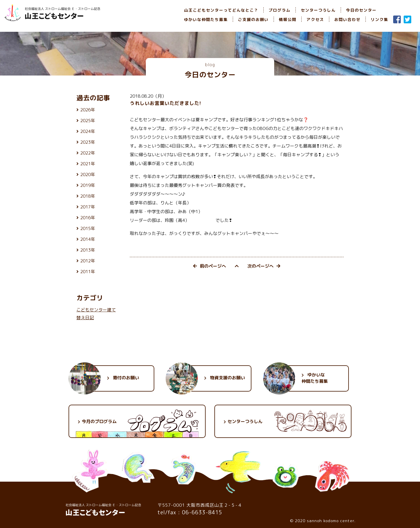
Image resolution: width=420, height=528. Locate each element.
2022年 (88, 153)
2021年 (88, 164)
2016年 (88, 218)
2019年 (88, 185)
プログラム (280, 10)
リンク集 (379, 19)
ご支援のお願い (253, 19)
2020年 (88, 174)
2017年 (88, 207)
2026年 (88, 110)
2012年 (88, 261)
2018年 (88, 196)
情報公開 (288, 19)
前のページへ (210, 266)
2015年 (88, 228)
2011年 (88, 272)
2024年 (88, 131)
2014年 (88, 239)
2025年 (88, 121)
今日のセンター (361, 10)
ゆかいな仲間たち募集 (206, 19)
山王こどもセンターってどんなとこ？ (221, 10)
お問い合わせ (347, 19)
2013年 (88, 250)
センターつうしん (318, 10)
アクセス (315, 19)
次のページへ (264, 266)
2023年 (88, 142)
